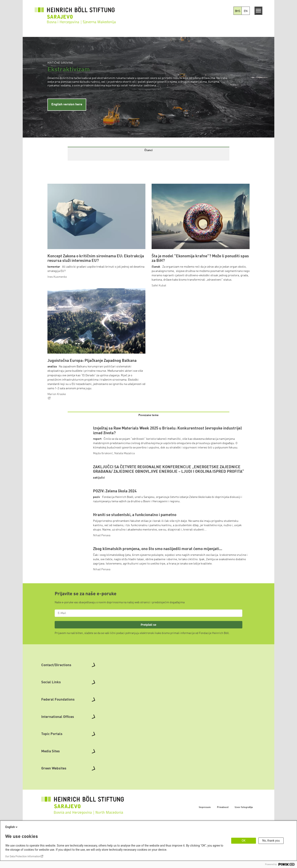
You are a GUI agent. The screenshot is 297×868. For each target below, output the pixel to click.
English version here (67, 105)
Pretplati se (148, 664)
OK (244, 841)
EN (246, 11)
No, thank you (271, 841)
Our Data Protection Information (23, 856)
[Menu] (259, 11)
